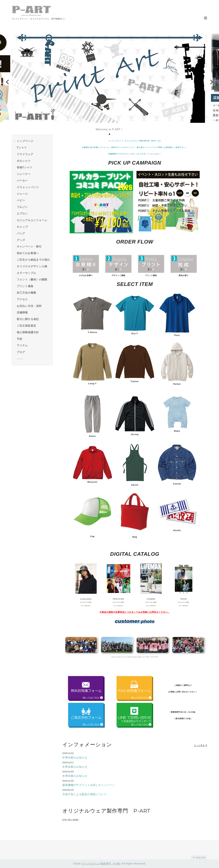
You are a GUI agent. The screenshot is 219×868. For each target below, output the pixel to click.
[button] (7, 82)
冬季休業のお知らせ (75, 758)
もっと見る (201, 745)
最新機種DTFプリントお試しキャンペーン (89, 785)
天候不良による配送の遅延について (84, 794)
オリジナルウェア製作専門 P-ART (101, 864)
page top (199, 857)
